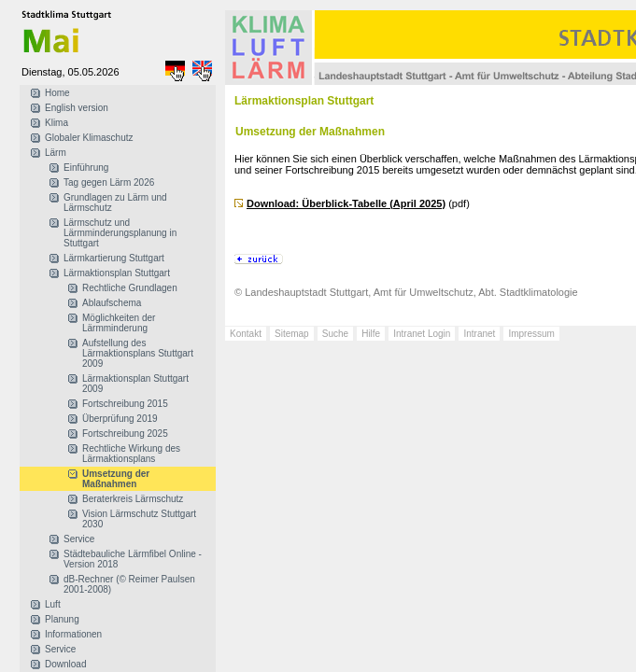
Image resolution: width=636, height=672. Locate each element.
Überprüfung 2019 (120, 419)
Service (79, 539)
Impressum (531, 334)
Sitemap (292, 334)
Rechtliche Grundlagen (130, 288)
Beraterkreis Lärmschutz (133, 499)
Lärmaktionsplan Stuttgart (117, 273)
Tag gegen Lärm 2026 (109, 182)
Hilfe (371, 334)
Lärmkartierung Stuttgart (114, 258)
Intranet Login (422, 334)
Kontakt (246, 334)
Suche (335, 334)
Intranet (479, 334)
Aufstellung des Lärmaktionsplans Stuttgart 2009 (138, 353)
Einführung (86, 168)
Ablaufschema (112, 303)
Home (57, 93)
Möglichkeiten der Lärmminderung (119, 323)
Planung (62, 619)
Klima (57, 123)
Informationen (73, 634)
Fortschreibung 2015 (125, 404)
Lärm (56, 153)
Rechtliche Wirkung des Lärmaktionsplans (131, 454)
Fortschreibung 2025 (125, 434)
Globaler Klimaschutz (89, 138)
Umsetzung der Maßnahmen (116, 479)
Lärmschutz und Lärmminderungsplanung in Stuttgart (120, 233)
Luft (53, 604)
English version (77, 108)
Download (65, 664)
